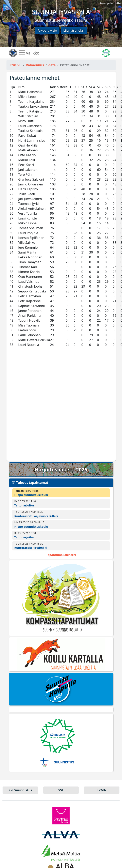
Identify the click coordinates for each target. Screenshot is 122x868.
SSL (61, 790)
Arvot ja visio (47, 30)
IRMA (102, 790)
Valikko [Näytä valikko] (29, 53)
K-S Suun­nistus (20, 790)
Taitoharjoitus (24, 505)
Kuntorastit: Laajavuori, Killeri (36, 516)
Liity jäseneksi (74, 30)
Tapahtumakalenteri (61, 555)
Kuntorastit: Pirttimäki (31, 548)
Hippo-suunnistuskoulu (31, 495)
